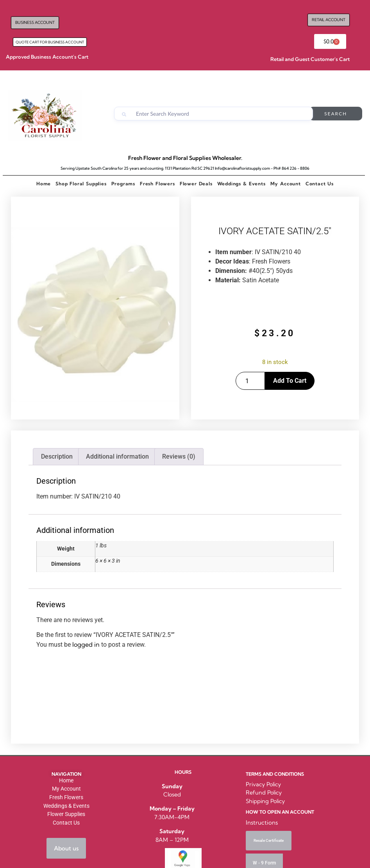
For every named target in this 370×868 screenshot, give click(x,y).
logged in (86, 644)
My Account (286, 184)
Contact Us (320, 184)
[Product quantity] (250, 381)
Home (44, 184)
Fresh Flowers (157, 184)
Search (336, 114)
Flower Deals (196, 184)
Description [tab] (57, 456)
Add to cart (290, 381)
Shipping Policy (265, 801)
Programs (123, 184)
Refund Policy (264, 793)
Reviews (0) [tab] (179, 456)
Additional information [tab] (117, 456)
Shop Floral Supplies (81, 184)
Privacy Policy (263, 784)
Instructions (262, 822)
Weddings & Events (241, 184)
